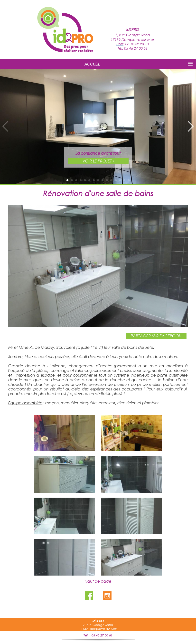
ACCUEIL (92, 64)
